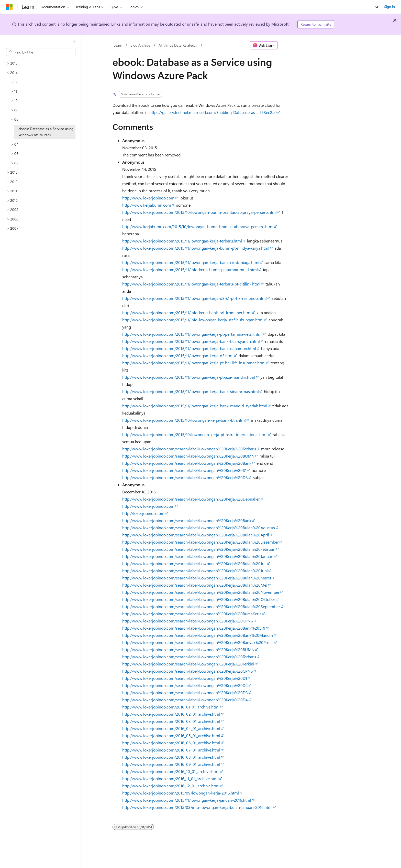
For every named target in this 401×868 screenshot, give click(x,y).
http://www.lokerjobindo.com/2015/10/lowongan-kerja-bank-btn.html (184, 420)
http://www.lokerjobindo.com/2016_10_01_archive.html (171, 771)
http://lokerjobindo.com (143, 513)
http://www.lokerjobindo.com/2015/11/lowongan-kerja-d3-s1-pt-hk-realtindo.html (194, 298)
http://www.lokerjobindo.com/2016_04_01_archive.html (171, 728)
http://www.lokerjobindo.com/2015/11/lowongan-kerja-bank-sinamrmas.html (191, 391)
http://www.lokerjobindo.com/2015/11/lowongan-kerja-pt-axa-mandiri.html (189, 377)
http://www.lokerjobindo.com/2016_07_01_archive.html (171, 750)
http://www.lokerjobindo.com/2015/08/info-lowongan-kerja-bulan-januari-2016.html (197, 807)
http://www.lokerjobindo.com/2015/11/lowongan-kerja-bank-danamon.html (189, 348)
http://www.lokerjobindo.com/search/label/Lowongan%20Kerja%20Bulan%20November (201, 592)
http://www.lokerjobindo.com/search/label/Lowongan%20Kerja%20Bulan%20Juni (195, 571)
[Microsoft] (9, 7)
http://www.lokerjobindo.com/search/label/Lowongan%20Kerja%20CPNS (188, 621)
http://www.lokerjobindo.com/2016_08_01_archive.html (171, 757)
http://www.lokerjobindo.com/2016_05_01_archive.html (171, 735)
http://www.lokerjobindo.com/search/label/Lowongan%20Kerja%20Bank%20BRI (194, 628)
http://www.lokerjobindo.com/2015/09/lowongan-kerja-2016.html (181, 793)
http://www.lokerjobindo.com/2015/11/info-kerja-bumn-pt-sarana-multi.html (190, 269)
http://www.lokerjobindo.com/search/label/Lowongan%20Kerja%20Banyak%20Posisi (198, 642)
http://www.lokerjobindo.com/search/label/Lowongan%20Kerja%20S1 (184, 470)
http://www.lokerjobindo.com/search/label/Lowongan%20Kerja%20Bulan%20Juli (194, 563)
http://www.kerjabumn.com (147, 205)
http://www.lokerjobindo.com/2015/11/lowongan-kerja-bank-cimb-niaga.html (191, 262)
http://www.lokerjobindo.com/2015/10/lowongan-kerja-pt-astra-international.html (195, 434)
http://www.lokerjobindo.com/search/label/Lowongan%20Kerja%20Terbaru (189, 449)
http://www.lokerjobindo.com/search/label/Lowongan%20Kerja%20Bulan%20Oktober (199, 599)
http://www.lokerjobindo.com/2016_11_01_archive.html (170, 779)
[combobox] (41, 52)
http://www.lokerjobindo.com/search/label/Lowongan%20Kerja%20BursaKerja (192, 614)
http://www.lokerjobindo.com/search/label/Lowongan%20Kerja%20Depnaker (191, 499)
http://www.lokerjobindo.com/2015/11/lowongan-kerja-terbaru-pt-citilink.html (191, 284)
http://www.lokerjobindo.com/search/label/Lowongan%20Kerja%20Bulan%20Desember (201, 542)
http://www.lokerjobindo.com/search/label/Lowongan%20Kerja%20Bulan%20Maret (197, 578)
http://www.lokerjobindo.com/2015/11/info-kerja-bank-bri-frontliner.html (187, 313)
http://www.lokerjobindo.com (148, 198)
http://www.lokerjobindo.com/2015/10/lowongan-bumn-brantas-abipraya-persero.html (199, 212)
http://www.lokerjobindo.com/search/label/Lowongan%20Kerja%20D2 (185, 685)
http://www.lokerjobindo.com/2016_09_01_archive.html (171, 764)
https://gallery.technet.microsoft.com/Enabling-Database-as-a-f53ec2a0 (213, 112)
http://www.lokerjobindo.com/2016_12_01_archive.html (171, 786)
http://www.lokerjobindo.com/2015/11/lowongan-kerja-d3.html (178, 356)
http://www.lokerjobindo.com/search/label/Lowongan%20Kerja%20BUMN (188, 456)
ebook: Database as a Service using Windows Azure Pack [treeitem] (46, 132)
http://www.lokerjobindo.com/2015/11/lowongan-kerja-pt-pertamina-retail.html (192, 334)
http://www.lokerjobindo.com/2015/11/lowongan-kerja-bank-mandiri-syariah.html (195, 406)
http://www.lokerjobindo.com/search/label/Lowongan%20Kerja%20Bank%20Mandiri (198, 635)
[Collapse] (74, 41)
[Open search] (377, 7)
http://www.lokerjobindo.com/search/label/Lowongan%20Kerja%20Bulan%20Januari (198, 556)
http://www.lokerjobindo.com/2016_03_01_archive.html (171, 721)
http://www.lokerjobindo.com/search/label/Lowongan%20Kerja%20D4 (185, 700)
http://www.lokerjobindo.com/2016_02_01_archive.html (171, 714)
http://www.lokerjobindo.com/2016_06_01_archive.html (171, 743)
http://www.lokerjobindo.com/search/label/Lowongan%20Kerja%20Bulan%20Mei (195, 585)
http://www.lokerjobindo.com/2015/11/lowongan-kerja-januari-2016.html (187, 800)
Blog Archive (140, 45)
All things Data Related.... (178, 45)
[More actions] (284, 45)
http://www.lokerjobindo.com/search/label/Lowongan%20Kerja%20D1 (185, 678)
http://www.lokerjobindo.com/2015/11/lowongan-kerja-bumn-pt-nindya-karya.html (196, 248)
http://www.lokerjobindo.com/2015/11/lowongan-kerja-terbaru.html (182, 241)
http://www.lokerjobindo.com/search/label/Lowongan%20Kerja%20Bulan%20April (196, 535)
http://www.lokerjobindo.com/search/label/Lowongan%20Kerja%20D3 (185, 477)
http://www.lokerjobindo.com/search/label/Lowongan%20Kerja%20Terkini (188, 664)
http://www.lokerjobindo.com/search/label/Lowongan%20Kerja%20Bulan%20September (201, 606)
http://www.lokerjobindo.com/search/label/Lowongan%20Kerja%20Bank (187, 463)
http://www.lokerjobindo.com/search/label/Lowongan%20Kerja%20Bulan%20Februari (199, 549)
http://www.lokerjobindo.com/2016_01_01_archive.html (171, 707)
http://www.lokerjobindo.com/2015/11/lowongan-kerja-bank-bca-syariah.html (191, 341)
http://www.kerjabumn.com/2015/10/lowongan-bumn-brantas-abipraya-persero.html (198, 226)
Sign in (389, 7)
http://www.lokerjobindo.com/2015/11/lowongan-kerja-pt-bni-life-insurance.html (194, 363)
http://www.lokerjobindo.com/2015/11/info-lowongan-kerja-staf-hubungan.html (193, 320)
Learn (118, 45)
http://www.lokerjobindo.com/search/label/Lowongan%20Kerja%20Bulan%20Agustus (199, 528)
